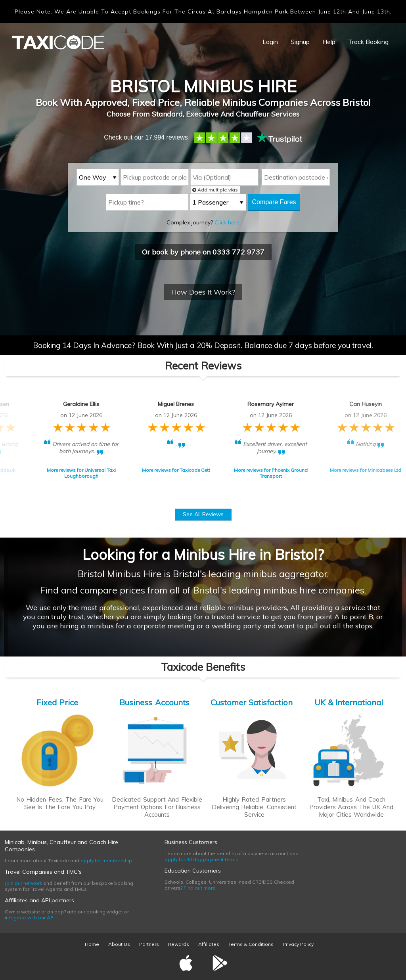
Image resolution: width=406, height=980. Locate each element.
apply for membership (106, 860)
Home (92, 944)
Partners (149, 944)
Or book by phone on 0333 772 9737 (203, 252)
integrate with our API (30, 918)
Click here (227, 222)
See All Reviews (203, 514)
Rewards (179, 944)
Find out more (200, 888)
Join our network (23, 883)
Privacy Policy (298, 944)
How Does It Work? (203, 292)
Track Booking (368, 42)
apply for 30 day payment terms (201, 859)
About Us (119, 944)
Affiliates (209, 944)
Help (329, 42)
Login (270, 42)
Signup (300, 42)
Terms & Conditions (251, 944)
